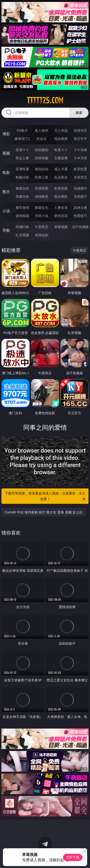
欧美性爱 (80, 169)
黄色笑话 (61, 216)
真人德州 (42, 130)
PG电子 (22, 130)
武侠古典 (80, 207)
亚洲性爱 (22, 169)
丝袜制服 (42, 158)
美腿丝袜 (22, 196)
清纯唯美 (42, 196)
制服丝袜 (22, 177)
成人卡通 (61, 169)
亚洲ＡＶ (22, 150)
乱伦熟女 (61, 177)
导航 (6, 230)
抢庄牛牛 (80, 139)
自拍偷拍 (42, 150)
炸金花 (42, 139)
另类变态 (80, 177)
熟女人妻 (22, 158)
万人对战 (61, 130)
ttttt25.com (45, 100)
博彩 (6, 134)
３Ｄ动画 (80, 150)
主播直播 (61, 158)
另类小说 (42, 216)
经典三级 (42, 177)
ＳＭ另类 (80, 158)
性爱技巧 (80, 216)
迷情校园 (22, 216)
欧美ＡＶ (61, 150)
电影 (6, 172)
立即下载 (73, 857)
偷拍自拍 (42, 169)
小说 (6, 211)
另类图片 (80, 196)
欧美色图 (61, 188)
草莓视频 (61, 227)
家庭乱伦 (42, 207)
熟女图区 (61, 196)
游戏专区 (80, 130)
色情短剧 (42, 235)
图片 (6, 192)
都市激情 (22, 207)
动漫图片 (80, 188)
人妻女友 (61, 207)
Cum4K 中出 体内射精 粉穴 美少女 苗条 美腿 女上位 (44, 512)
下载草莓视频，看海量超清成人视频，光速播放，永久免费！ (46, 496)
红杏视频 (22, 235)
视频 (6, 153)
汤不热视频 (80, 227)
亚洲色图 (42, 188)
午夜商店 (42, 227)
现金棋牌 (61, 139)
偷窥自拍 (22, 188)
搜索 (79, 113)
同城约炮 (22, 227)
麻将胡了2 (22, 139)
